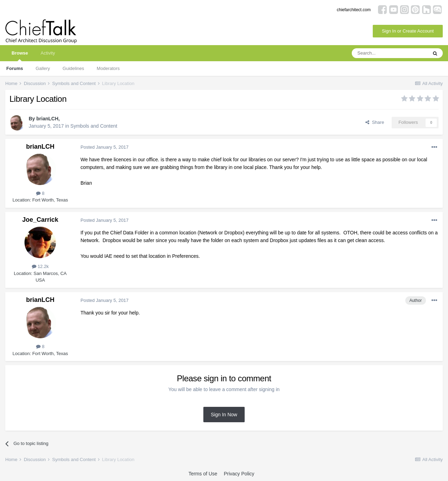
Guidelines (73, 68)
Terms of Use (203, 474)
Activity (48, 53)
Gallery (43, 68)
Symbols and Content (94, 126)
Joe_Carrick (40, 220)
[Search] (390, 53)
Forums (15, 68)
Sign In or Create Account (408, 31)
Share (375, 122)
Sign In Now (224, 415)
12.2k (40, 266)
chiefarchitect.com (354, 10)
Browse (20, 56)
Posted (104, 147)
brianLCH (47, 119)
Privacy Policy (239, 474)
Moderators (108, 68)
